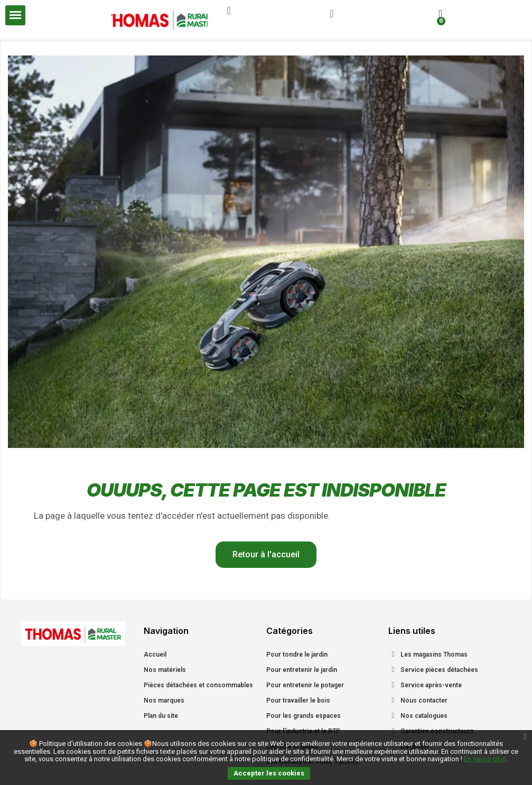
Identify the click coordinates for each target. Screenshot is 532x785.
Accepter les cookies (269, 773)
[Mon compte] (332, 14)
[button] (229, 11)
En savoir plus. (486, 759)
